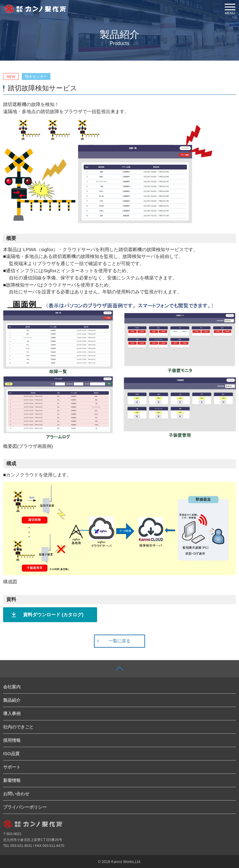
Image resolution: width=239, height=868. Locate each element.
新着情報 (12, 780)
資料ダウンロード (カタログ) (53, 615)
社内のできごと (18, 727)
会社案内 (12, 687)
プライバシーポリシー (25, 807)
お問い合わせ (16, 794)
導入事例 (12, 714)
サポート (12, 767)
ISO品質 (11, 754)
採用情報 (12, 740)
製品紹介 (12, 700)
